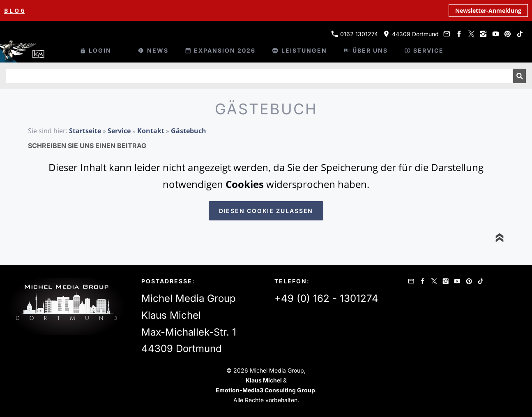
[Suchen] (260, 76)
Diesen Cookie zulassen (266, 211)
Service (119, 131)
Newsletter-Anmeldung (488, 10)
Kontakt (151, 131)
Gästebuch (189, 131)
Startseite (85, 131)
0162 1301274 (355, 34)
